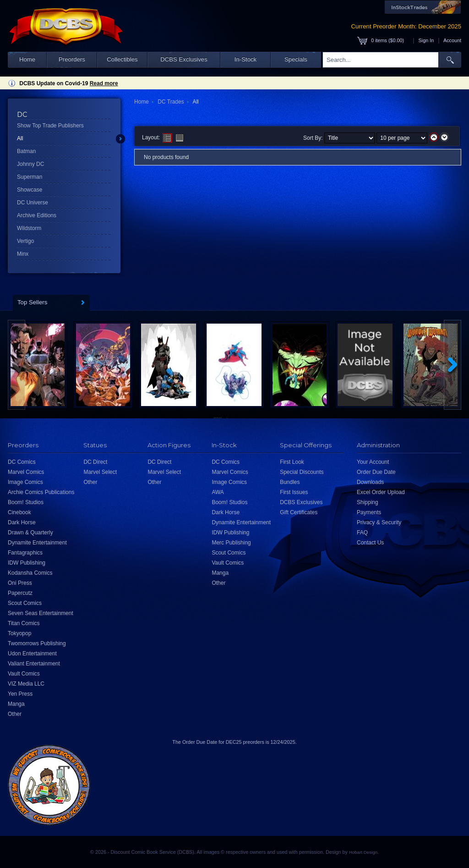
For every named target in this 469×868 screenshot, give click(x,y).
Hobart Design (363, 852)
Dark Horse (22, 522)
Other (15, 714)
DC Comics (22, 462)
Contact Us (370, 543)
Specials (296, 59)
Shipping (368, 502)
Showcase (30, 190)
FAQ (362, 533)
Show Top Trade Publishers (50, 126)
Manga (16, 704)
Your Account (373, 462)
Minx (23, 254)
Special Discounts (302, 472)
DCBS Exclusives (184, 59)
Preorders (72, 59)
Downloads (370, 482)
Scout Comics (25, 603)
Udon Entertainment (32, 654)
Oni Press (20, 583)
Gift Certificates (299, 512)
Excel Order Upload (381, 492)
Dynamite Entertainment (37, 543)
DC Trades (171, 102)
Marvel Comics (26, 472)
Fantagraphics (25, 553)
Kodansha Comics (30, 573)
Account (452, 40)
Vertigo (25, 241)
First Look (292, 462)
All (20, 138)
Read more (104, 83)
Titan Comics (24, 623)
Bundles (290, 482)
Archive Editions (37, 215)
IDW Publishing (27, 563)
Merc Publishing (231, 543)
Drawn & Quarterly (30, 533)
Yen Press (20, 694)
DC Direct (95, 462)
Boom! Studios (26, 502)
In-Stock (245, 59)
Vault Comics (24, 674)
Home (27, 59)
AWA (218, 492)
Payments (369, 512)
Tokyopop (19, 633)
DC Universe (33, 203)
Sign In (426, 40)
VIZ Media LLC (26, 684)
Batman (26, 151)
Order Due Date (376, 472)
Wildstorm (29, 228)
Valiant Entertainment (34, 664)
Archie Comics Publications (41, 492)
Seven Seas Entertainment (41, 613)
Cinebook (19, 512)
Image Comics (25, 482)
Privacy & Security (379, 522)
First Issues (294, 492)
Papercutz (20, 593)
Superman (30, 177)
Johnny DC (30, 164)
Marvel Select (100, 472)
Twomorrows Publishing (37, 643)
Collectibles (122, 59)
